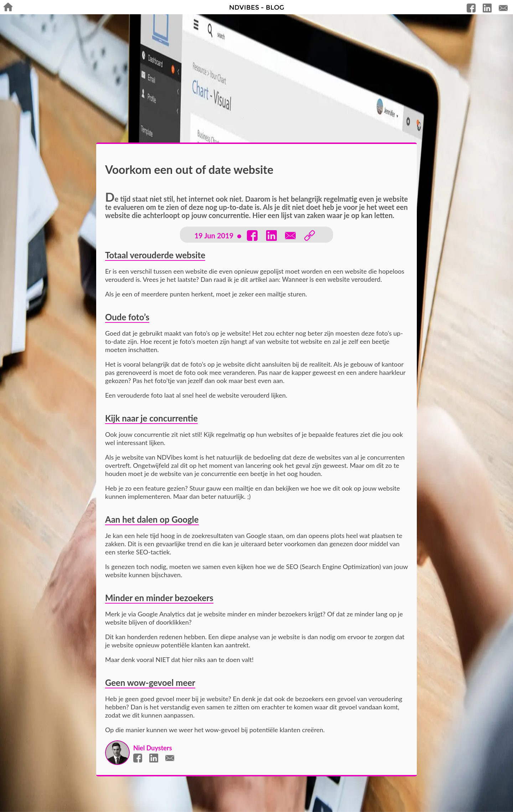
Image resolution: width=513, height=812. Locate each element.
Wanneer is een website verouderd (331, 279)
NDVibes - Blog (257, 7)
